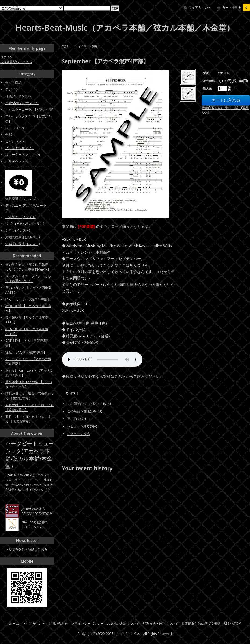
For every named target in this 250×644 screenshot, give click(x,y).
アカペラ (80, 47)
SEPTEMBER (73, 310)
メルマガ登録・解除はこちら (26, 549)
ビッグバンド (15, 141)
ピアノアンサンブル (20, 148)
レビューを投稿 (78, 434)
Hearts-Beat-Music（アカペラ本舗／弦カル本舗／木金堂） (125, 28)
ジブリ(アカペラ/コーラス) (25, 224)
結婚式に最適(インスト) (22, 244)
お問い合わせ (58, 623)
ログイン (6, 57)
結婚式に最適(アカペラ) (22, 237)
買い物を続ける (78, 419)
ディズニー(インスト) (21, 217)
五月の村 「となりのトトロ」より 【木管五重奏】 (28, 419)
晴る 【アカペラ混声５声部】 (28, 299)
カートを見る (236, 7)
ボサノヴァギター (18, 161)
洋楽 (95, 47)
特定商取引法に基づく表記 (201, 623)
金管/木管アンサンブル (22, 103)
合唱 (9, 134)
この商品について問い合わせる (90, 404)
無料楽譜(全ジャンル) (21, 199)
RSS (226, 623)
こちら (120, 376)
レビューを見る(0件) (82, 426)
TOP (65, 47)
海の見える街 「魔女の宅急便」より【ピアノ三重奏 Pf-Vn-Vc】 (28, 267)
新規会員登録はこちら (16, 62)
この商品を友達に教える (85, 411)
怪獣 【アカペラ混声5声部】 (26, 352)
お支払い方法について (123, 623)
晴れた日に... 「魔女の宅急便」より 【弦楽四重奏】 (30, 396)
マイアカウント (200, 7)
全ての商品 (13, 83)
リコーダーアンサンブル (23, 155)
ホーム (14, 623)
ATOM (236, 623)
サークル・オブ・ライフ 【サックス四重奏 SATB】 (28, 278)
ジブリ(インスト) (18, 230)
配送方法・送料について (160, 623)
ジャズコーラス (17, 128)
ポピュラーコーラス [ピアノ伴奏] (29, 109)
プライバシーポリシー (87, 623)
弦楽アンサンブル (18, 96)
